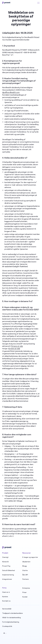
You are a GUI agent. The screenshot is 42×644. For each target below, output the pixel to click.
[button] (5, 633)
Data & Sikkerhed (9, 571)
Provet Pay (6, 566)
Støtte (25, 571)
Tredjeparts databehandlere (12, 613)
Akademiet (26, 562)
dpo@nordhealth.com (11, 93)
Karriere (5, 597)
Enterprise (26, 588)
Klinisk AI (5, 562)
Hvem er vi (6, 592)
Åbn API (25, 575)
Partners (26, 579)
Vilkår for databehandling (11, 618)
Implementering (8, 575)
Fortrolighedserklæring (11, 622)
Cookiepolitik (7, 626)
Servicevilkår (7, 609)
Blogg (25, 566)
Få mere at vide (17, 346)
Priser (24, 593)
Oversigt (5, 557)
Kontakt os (6, 601)
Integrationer (7, 579)
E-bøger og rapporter (30, 557)
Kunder (25, 597)
